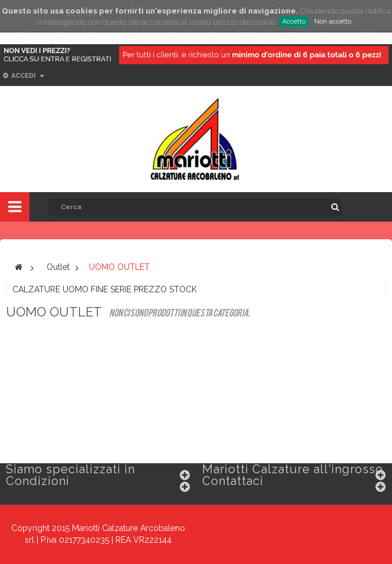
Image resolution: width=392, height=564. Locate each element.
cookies (81, 11)
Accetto (294, 22)
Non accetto (333, 22)
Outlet (58, 267)
